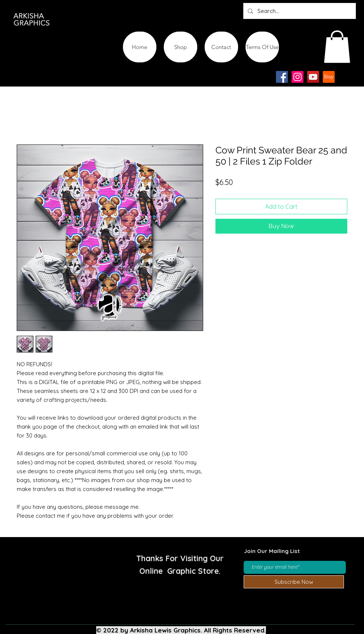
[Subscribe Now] (294, 582)
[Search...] (299, 11)
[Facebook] (282, 77)
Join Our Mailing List (272, 551)
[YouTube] (313, 77)
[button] (337, 47)
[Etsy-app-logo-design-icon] (329, 77)
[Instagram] (298, 77)
